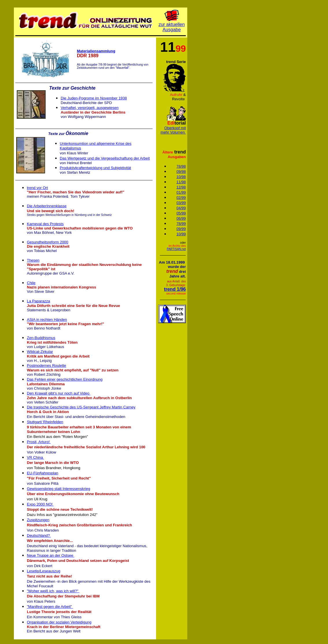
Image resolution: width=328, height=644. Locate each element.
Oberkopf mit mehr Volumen (173, 130)
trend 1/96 (175, 289)
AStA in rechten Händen (47, 320)
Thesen (33, 260)
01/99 (181, 192)
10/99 (181, 234)
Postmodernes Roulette (47, 366)
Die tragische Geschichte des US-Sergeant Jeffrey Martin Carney (81, 407)
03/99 (181, 203)
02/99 (181, 198)
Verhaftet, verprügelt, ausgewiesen (90, 108)
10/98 (181, 177)
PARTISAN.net (176, 249)
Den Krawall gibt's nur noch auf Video (59, 393)
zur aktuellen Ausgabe (172, 27)
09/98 (181, 172)
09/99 (181, 229)
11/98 (181, 182)
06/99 (181, 218)
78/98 (181, 166)
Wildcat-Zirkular (40, 352)
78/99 (181, 224)
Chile (31, 283)
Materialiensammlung (96, 51)
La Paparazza (38, 301)
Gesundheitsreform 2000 (48, 242)
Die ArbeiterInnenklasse (47, 206)
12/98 (181, 187)
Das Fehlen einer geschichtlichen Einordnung (65, 379)
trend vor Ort (37, 188)
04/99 (181, 208)
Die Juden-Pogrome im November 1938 (94, 98)
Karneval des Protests (45, 224)
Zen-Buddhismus (41, 338)
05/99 (181, 213)
